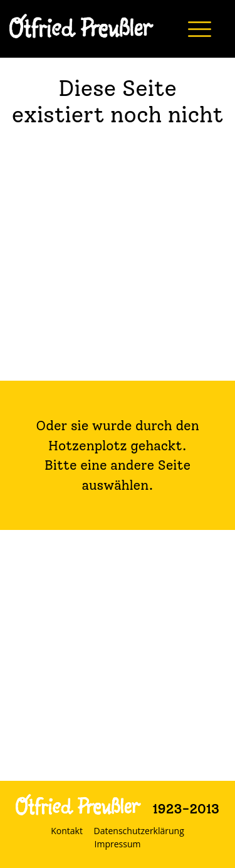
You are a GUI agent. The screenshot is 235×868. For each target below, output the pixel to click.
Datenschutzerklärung (139, 831)
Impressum (118, 844)
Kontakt (67, 831)
